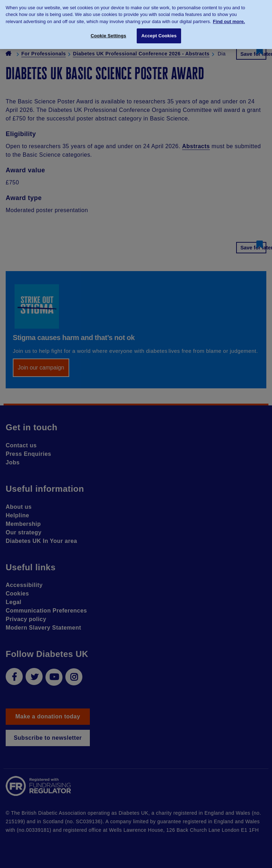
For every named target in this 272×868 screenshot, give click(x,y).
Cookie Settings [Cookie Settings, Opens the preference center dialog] (108, 33)
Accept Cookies (159, 33)
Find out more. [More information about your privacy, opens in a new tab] (229, 19)
